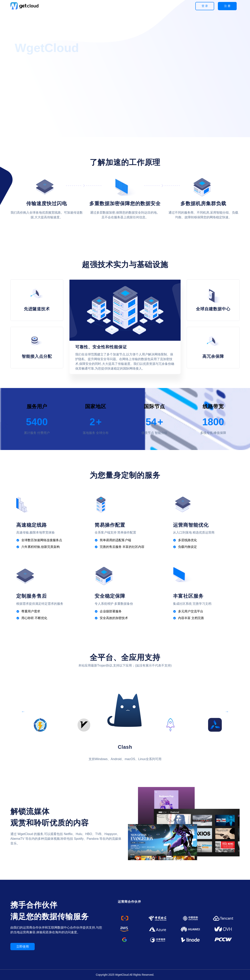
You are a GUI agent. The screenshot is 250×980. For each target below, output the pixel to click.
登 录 (205, 6)
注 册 (227, 6)
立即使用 (23, 947)
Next (227, 710)
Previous (23, 710)
